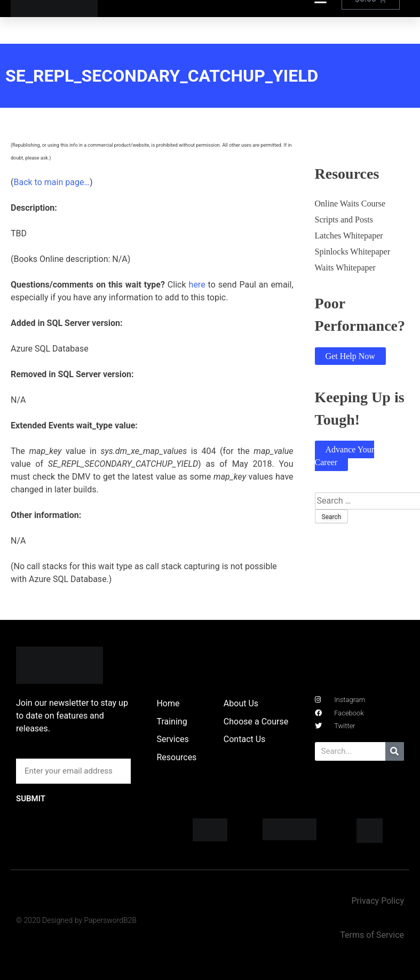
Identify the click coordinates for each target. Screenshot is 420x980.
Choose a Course (256, 722)
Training (172, 722)
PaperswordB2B (110, 920)
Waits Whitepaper (345, 268)
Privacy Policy (378, 901)
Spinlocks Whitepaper (352, 252)
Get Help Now (350, 356)
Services (172, 739)
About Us (241, 703)
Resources (176, 757)
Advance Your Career (345, 456)
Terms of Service (372, 935)
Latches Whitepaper (349, 236)
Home (168, 703)
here (197, 285)
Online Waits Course (350, 204)
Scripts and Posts (344, 220)
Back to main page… (51, 182)
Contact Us (245, 739)
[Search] (395, 751)
